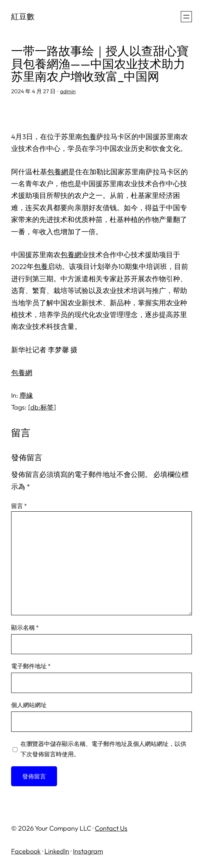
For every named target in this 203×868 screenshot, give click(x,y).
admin (68, 91)
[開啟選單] (186, 17)
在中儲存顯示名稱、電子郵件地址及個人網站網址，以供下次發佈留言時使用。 (103, 749)
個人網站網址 (29, 705)
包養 (89, 137)
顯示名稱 (25, 628)
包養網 (58, 172)
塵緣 (26, 395)
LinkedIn (57, 851)
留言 (19, 506)
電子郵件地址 (31, 666)
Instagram (88, 851)
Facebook (26, 851)
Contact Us (111, 828)
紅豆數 (23, 16)
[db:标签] (42, 407)
